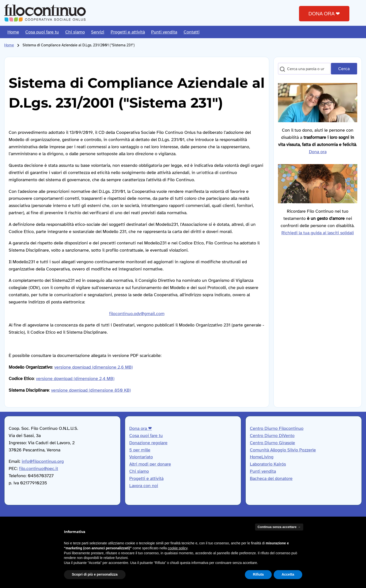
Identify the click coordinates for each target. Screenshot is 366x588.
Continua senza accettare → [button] (279, 527)
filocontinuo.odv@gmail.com (137, 314)
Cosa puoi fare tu (146, 436)
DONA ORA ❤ (324, 14)
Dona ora (318, 152)
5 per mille (140, 450)
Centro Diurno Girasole (272, 443)
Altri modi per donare (150, 464)
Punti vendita (263, 471)
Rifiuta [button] (258, 574)
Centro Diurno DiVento (272, 436)
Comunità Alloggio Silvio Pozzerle (283, 450)
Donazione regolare (148, 443)
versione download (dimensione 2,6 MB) (94, 367)
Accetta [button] (288, 574)
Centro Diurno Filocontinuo (277, 428)
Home (9, 45)
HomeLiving (262, 457)
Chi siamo (139, 471)
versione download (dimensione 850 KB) (91, 390)
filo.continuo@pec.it (39, 469)
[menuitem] (13, 32)
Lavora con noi (144, 486)
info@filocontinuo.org (43, 461)
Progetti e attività (146, 478)
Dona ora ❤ (141, 428)
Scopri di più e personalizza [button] (95, 574)
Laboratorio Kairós (268, 464)
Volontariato (141, 457)
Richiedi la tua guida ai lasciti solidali (318, 233)
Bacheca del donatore (271, 478)
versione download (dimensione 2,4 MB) (75, 379)
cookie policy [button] (178, 548)
